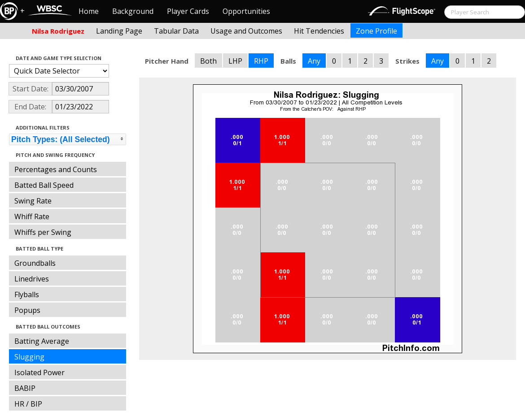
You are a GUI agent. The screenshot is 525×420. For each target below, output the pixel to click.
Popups (27, 310)
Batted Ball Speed (44, 185)
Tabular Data (176, 31)
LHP (235, 61)
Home (89, 11)
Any (314, 61)
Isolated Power (39, 372)
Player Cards (188, 11)
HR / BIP (28, 404)
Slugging (29, 357)
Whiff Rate (32, 216)
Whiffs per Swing (43, 232)
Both (208, 61)
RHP (261, 61)
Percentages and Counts (56, 169)
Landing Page (119, 31)
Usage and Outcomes (246, 31)
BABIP (25, 388)
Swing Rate (33, 201)
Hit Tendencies (319, 31)
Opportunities (246, 11)
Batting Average (42, 341)
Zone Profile (376, 31)
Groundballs (35, 263)
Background (133, 11)
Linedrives (32, 279)
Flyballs (27, 294)
